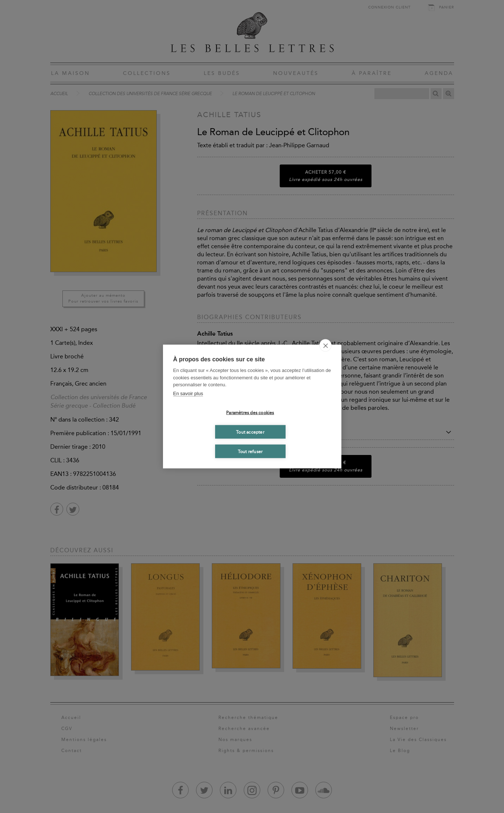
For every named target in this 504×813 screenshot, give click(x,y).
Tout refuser (250, 451)
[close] (325, 346)
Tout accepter (250, 432)
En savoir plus (188, 393)
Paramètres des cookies (250, 412)
